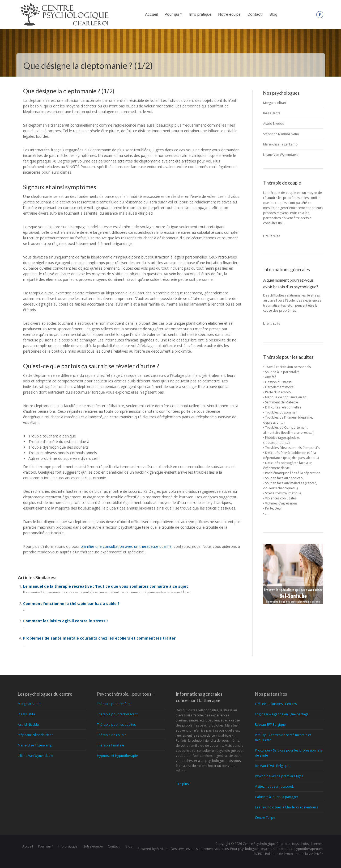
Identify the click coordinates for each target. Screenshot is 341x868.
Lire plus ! (183, 784)
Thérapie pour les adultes (116, 725)
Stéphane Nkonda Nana (281, 134)
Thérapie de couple (112, 735)
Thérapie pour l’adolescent (117, 714)
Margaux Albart (275, 103)
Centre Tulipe (265, 818)
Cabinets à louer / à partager (277, 797)
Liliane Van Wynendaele (281, 155)
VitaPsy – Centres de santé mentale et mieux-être (283, 737)
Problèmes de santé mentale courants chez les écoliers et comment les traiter (99, 638)
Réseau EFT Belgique (270, 725)
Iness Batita (272, 113)
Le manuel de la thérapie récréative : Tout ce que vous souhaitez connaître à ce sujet (106, 586)
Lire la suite (272, 236)
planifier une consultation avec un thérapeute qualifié (126, 546)
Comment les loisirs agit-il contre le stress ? (66, 621)
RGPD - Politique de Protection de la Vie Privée (289, 854)
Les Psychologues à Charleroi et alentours (286, 807)
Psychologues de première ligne (279, 776)
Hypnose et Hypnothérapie (117, 756)
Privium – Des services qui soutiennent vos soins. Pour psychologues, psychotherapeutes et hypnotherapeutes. (240, 849)
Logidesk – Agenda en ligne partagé (282, 714)
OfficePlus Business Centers (276, 704)
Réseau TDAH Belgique (272, 766)
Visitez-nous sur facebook (274, 786)
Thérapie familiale (110, 745)
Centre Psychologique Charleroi (267, 844)
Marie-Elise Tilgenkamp (280, 144)
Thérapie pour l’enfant (114, 704)
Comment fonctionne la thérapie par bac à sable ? (71, 604)
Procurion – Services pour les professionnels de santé (288, 753)
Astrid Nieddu (274, 124)
